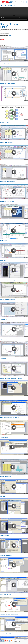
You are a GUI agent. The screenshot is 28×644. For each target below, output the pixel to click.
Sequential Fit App (4, 339)
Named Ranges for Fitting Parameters (8, 83)
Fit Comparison (3, 359)
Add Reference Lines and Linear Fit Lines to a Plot (10, 103)
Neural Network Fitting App (6, 123)
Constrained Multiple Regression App (8, 280)
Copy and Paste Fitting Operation (7, 201)
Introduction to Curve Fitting (6, 634)
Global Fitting (3, 516)
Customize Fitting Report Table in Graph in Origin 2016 (11, 378)
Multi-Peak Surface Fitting (5, 477)
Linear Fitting (3, 496)
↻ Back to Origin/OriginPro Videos (8, 6)
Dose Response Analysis (5, 575)
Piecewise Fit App (4, 319)
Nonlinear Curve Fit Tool (5, 457)
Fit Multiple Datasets (4, 437)
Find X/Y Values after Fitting (6, 595)
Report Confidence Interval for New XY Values (9, 418)
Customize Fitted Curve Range (6, 142)
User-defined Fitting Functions (6, 555)
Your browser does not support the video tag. (14, 14)
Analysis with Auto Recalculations (7, 64)
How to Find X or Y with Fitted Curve (7, 182)
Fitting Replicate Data (4, 536)
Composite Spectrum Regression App (8, 300)
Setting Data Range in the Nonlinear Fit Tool (9, 614)
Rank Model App (3, 241)
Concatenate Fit (3, 162)
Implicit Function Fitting (5, 398)
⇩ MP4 (10, 36)
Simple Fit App (3, 260)
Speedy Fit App (3, 221)
